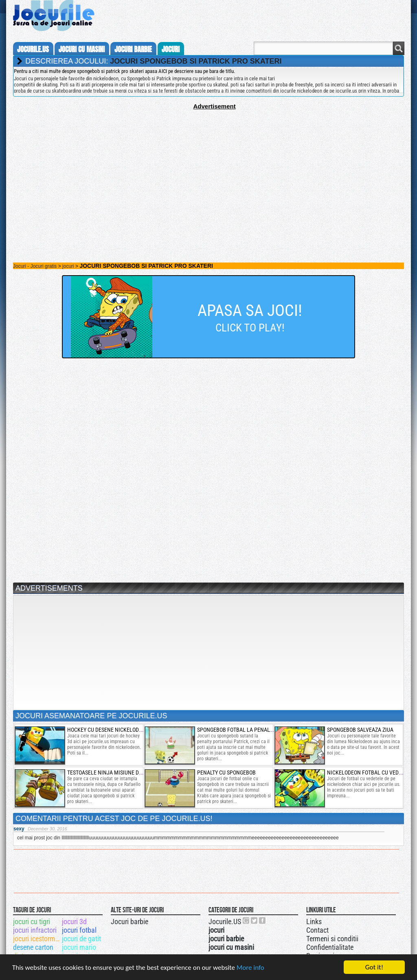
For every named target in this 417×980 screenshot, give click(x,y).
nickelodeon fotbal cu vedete (367, 773)
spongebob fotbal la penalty (236, 730)
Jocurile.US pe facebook (263, 920)
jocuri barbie (133, 49)
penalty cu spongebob (226, 773)
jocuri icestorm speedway (37, 939)
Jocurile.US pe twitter (255, 920)
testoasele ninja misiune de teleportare (121, 773)
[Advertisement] (208, 167)
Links (314, 922)
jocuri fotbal (79, 930)
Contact (317, 930)
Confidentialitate (330, 947)
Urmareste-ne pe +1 (246, 920)
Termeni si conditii (332, 939)
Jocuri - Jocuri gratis (35, 266)
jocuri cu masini (82, 49)
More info (250, 968)
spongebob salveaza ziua (360, 730)
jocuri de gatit (81, 939)
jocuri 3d (74, 922)
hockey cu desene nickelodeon (108, 730)
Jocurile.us (33, 49)
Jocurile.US (225, 922)
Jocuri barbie (129, 922)
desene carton (33, 947)
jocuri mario (79, 947)
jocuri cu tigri (32, 922)
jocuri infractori (35, 930)
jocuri (171, 49)
